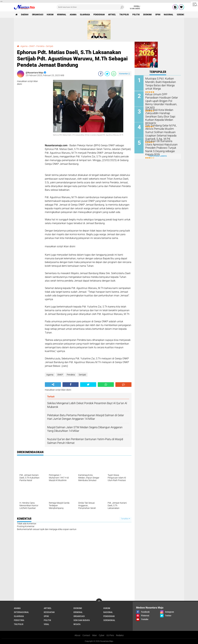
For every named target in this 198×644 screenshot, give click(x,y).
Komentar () (125, 74)
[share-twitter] (107, 74)
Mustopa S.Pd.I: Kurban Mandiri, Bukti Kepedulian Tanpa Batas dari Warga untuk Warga (162, 83)
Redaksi (120, 635)
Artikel (112, 15)
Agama (73, 15)
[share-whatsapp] (114, 74)
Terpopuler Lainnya (158, 156)
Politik (136, 15)
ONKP (32, 46)
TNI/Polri (124, 15)
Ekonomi (148, 15)
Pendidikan (99, 15)
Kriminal (62, 15)
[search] (90, 7)
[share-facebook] (101, 74)
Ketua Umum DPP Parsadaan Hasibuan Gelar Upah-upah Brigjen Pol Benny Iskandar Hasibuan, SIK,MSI (161, 99)
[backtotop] (99, 602)
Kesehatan (49, 612)
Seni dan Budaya (82, 620)
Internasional (21, 612)
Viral (46, 624)
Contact (86, 635)
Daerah (25, 15)
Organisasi (38, 15)
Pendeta (40, 46)
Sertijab (50, 46)
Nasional (169, 15)
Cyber (102, 635)
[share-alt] (53, 385)
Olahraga (85, 15)
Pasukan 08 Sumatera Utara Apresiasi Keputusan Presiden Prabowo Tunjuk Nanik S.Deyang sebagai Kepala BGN (162, 146)
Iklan (95, 635)
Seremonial (183, 15)
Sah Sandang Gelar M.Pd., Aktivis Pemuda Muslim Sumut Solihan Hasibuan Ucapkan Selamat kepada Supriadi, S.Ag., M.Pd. (160, 132)
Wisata (77, 624)
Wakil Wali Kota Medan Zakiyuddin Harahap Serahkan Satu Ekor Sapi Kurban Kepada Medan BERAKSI (162, 114)
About (77, 635)
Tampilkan (125, 519)
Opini (158, 15)
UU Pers (110, 635)
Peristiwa (19, 620)
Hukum (50, 15)
